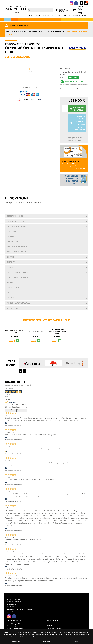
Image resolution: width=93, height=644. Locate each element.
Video (10, 283)
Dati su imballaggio (17, 226)
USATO (14, 20)
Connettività (14, 242)
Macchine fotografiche (33, 32)
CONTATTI (85, 16)
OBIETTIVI (56, 20)
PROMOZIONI (77, 16)
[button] (27, 72)
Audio (10, 267)
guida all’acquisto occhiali (15, 612)
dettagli (12, 341)
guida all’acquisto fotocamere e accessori (21, 609)
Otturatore (13, 308)
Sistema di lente (15, 216)
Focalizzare (13, 288)
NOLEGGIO (7, 20)
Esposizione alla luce (18, 273)
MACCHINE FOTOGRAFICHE (24, 20)
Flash (10, 293)
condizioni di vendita (14, 599)
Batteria (11, 232)
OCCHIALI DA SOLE (65, 20)
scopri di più (80, 168)
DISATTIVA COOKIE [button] (17, 642)
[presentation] (21, 371)
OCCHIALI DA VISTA (73, 20)
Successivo (22, 410)
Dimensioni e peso (16, 221)
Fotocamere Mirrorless (55, 32)
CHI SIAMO (37, 16)
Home (8, 32)
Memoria (11, 237)
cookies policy (11, 604)
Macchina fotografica (18, 303)
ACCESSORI (42, 20)
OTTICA (54, 16)
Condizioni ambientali (18, 247)
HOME (31, 16)
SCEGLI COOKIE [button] (47, 642)
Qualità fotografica (17, 278)
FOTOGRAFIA (46, 16)
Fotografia (17, 32)
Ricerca (11, 298)
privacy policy (11, 607)
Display (11, 262)
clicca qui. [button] (43, 637)
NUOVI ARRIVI (67, 16)
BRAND (60, 16)
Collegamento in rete (18, 252)
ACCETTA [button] (76, 642)
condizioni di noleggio (77, 141)
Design (10, 257)
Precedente (11, 410)
